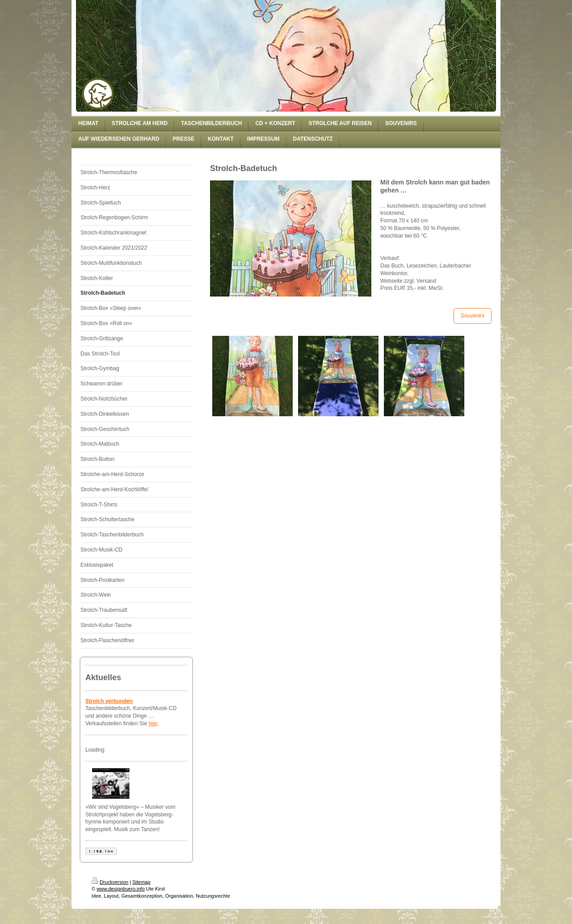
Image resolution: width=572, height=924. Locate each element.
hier (153, 723)
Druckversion (110, 882)
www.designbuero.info (121, 889)
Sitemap (141, 882)
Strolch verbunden (109, 701)
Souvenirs (473, 316)
